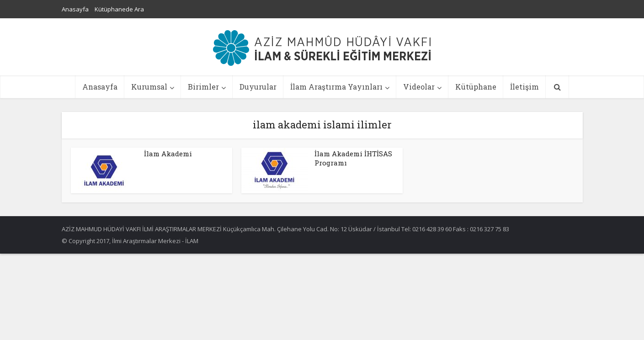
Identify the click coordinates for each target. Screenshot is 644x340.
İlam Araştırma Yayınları (336, 87)
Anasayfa (75, 9)
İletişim (524, 87)
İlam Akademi (168, 154)
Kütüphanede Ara (119, 9)
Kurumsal (149, 87)
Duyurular (258, 87)
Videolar (419, 87)
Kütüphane (476, 87)
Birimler (203, 87)
